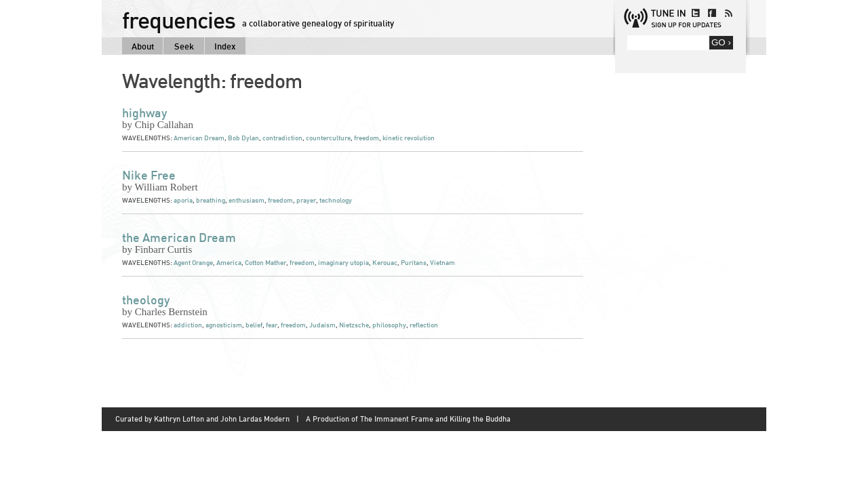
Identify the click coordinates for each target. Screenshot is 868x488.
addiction (188, 325)
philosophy (389, 325)
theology (146, 300)
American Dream (199, 138)
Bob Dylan (243, 138)
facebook (712, 13)
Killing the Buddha (480, 419)
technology (336, 200)
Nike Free (149, 175)
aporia (183, 200)
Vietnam (442, 263)
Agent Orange (193, 263)
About (143, 46)
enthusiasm (246, 200)
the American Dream (179, 237)
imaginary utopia (343, 263)
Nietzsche (354, 325)
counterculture (328, 138)
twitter (696, 13)
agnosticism (224, 325)
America (229, 263)
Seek (184, 46)
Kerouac (385, 263)
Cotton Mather (265, 263)
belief (254, 325)
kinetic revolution (409, 138)
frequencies (179, 20)
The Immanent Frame (397, 419)
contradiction (282, 138)
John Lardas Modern (255, 419)
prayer (306, 200)
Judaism (322, 325)
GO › (721, 42)
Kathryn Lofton (179, 419)
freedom (367, 138)
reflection (424, 325)
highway (144, 113)
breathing (211, 200)
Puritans (414, 263)
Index (225, 46)
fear (272, 325)
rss (728, 13)
